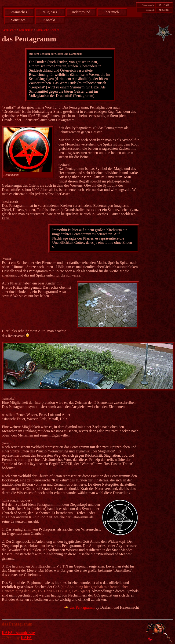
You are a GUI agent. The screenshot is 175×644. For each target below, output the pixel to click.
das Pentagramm (79, 607)
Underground (80, 12)
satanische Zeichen (48, 30)
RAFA (26, 638)
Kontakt (49, 20)
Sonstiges (18, 20)
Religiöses (49, 12)
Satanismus (26, 30)
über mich (111, 12)
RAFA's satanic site (18, 633)
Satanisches (18, 12)
